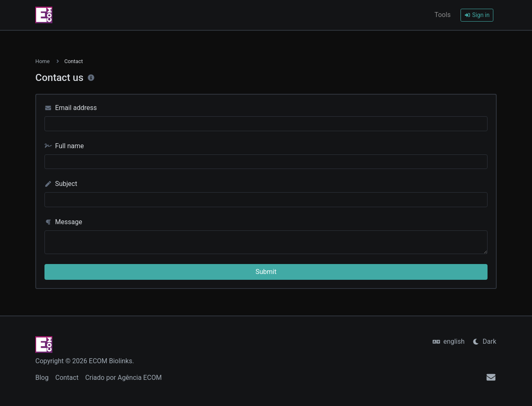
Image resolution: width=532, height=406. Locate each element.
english (449, 341)
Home (42, 61)
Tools (442, 15)
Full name (64, 146)
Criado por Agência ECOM (123, 378)
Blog (42, 378)
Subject (61, 184)
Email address (71, 108)
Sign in (477, 15)
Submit (266, 272)
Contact (67, 378)
